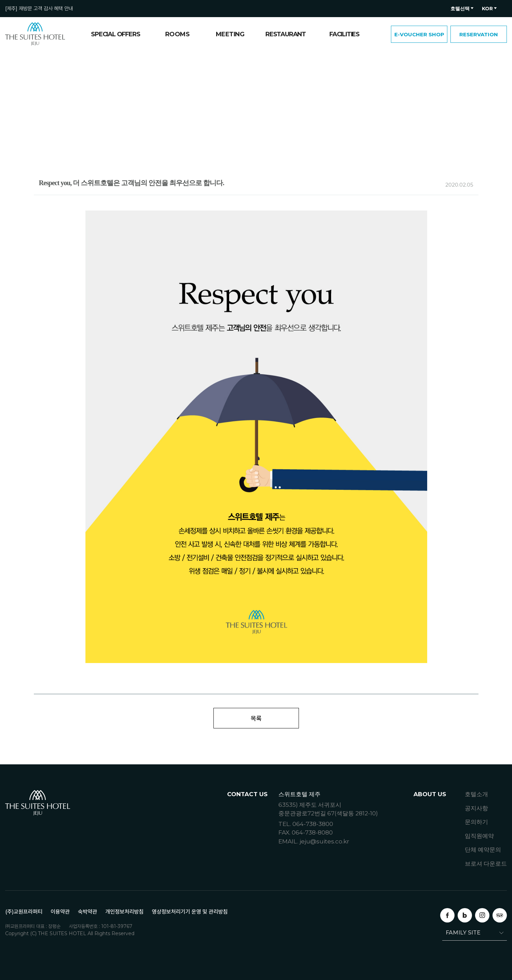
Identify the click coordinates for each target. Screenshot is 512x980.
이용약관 (60, 912)
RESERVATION (479, 34)
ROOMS (178, 34)
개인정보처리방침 (124, 912)
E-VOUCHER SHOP (419, 34)
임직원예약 (479, 836)
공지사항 (476, 808)
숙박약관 (88, 912)
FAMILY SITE (461, 933)
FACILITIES (344, 34)
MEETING (230, 34)
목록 (256, 718)
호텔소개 (476, 794)
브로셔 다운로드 (486, 864)
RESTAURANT (286, 34)
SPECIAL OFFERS (115, 34)
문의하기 (476, 822)
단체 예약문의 (483, 850)
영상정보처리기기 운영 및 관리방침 (190, 912)
